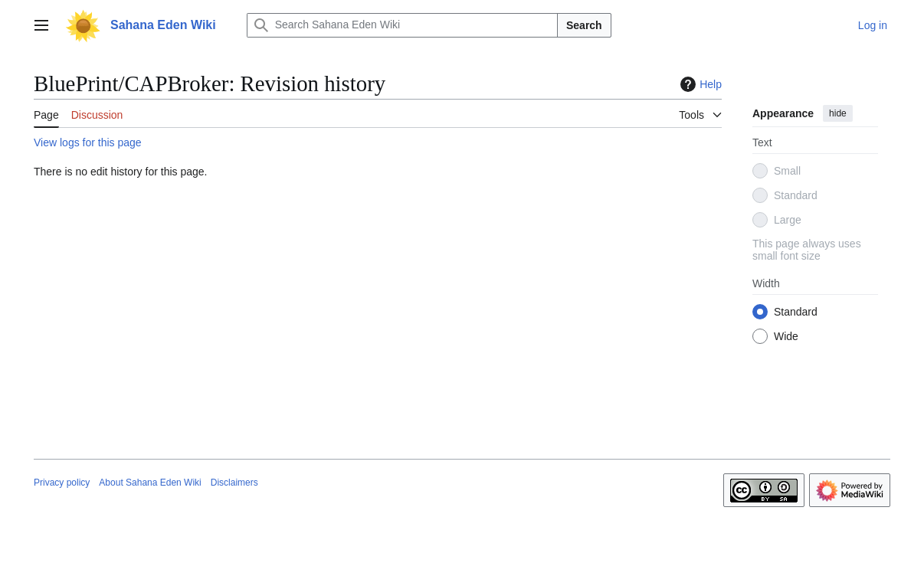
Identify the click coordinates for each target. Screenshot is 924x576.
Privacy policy (62, 483)
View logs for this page (88, 142)
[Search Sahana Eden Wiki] (402, 25)
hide (838, 113)
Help (699, 84)
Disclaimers (234, 483)
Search (584, 25)
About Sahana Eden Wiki (150, 483)
